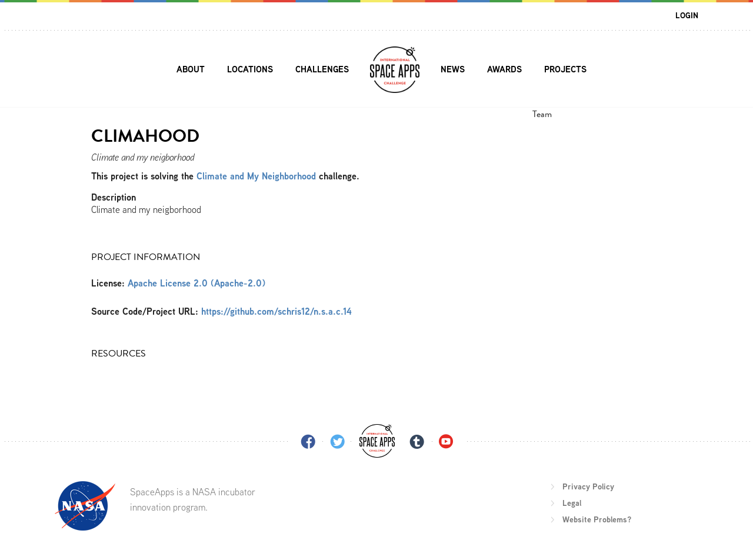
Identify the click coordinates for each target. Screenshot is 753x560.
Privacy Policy (588, 486)
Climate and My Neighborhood (258, 176)
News (453, 69)
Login (687, 15)
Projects (565, 69)
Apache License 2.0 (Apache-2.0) (196, 283)
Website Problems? (597, 519)
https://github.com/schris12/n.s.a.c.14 (276, 311)
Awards (504, 69)
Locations (250, 69)
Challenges (322, 69)
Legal (572, 503)
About (191, 69)
